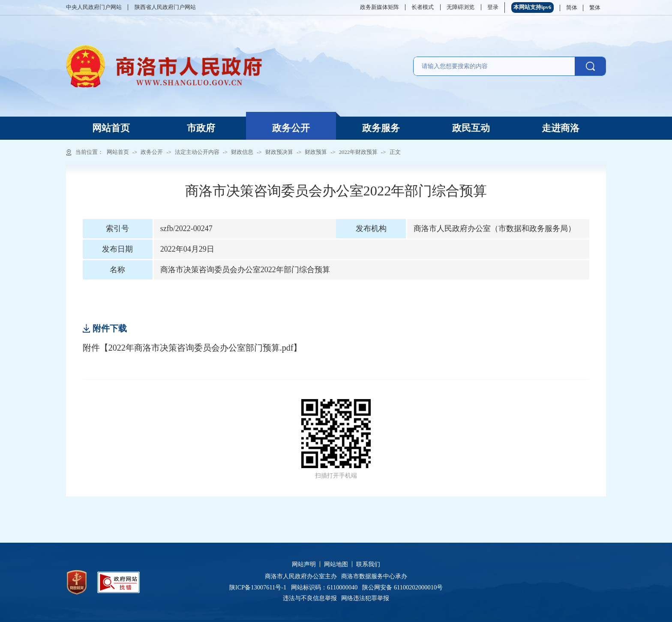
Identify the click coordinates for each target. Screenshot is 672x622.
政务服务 (381, 128)
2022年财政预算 (358, 152)
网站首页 (111, 128)
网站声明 (304, 564)
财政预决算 (279, 152)
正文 (395, 152)
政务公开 (291, 128)
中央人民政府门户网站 (94, 7)
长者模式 (423, 7)
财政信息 (242, 152)
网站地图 (336, 564)
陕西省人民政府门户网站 (165, 7)
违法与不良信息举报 (311, 598)
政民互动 (471, 128)
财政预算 (316, 152)
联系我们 (368, 564)
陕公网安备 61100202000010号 (402, 587)
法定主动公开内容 (197, 152)
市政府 (201, 128)
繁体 (595, 8)
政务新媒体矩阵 (379, 7)
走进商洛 (561, 128)
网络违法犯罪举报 (365, 598)
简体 (572, 8)
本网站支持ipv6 (532, 7)
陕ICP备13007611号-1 (260, 587)
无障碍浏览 (460, 7)
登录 (493, 7)
